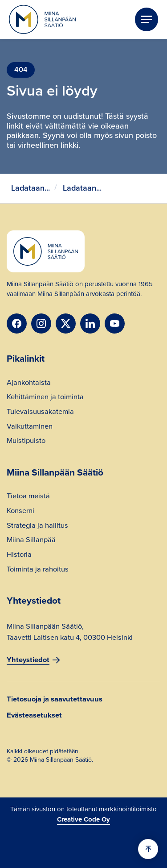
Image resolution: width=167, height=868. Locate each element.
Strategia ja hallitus (37, 526)
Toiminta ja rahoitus (38, 570)
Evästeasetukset (34, 716)
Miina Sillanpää (31, 541)
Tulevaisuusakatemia (40, 413)
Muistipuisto (26, 442)
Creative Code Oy (83, 819)
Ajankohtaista (29, 384)
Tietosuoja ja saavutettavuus (55, 699)
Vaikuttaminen (30, 427)
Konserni (20, 512)
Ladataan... (31, 188)
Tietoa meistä (28, 497)
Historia (19, 555)
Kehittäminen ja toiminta (45, 398)
